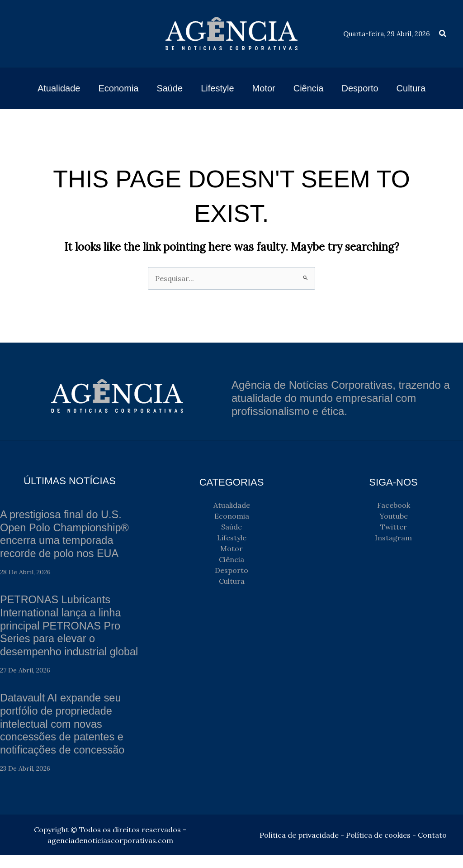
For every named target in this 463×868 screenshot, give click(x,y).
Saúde (231, 527)
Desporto (231, 570)
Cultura (232, 581)
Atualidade (232, 505)
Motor (231, 548)
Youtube (394, 516)
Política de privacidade (299, 848)
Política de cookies (378, 848)
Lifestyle (232, 538)
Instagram (393, 538)
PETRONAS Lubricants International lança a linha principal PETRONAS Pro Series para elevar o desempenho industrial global (62, 632)
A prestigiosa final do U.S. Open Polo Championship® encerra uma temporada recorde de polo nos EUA (66, 534)
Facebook (394, 505)
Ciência (231, 559)
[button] (443, 34)
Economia (232, 516)
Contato (432, 848)
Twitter (394, 527)
